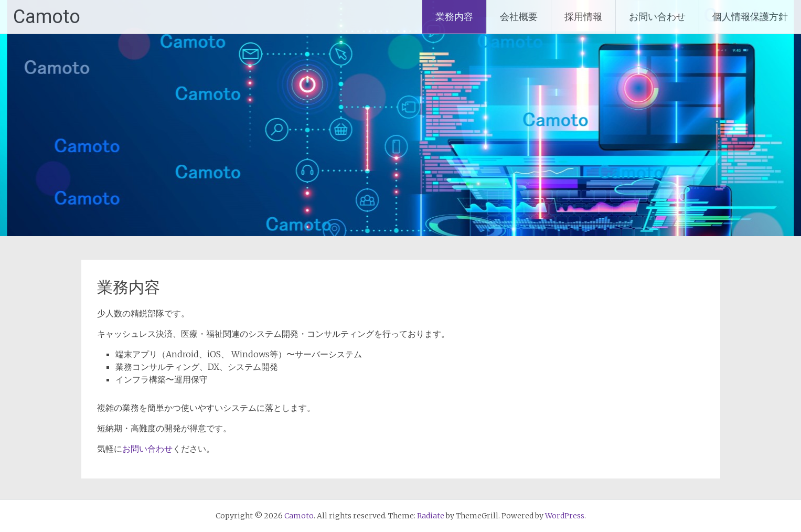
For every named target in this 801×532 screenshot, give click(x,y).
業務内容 (454, 17)
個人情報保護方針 (750, 17)
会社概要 (519, 17)
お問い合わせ (657, 17)
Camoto (47, 17)
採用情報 (583, 17)
